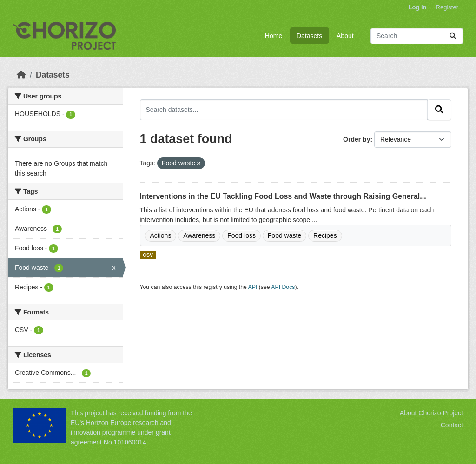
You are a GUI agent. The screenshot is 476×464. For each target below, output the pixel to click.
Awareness (199, 235)
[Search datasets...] (417, 36)
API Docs (283, 287)
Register (447, 7)
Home (274, 36)
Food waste (284, 235)
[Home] (21, 75)
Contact (452, 425)
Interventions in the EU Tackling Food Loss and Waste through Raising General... (283, 196)
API (253, 287)
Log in (418, 7)
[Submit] (453, 36)
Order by (357, 139)
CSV (148, 255)
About (345, 36)
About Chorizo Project (431, 413)
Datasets (309, 36)
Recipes (325, 235)
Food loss (241, 235)
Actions (161, 235)
